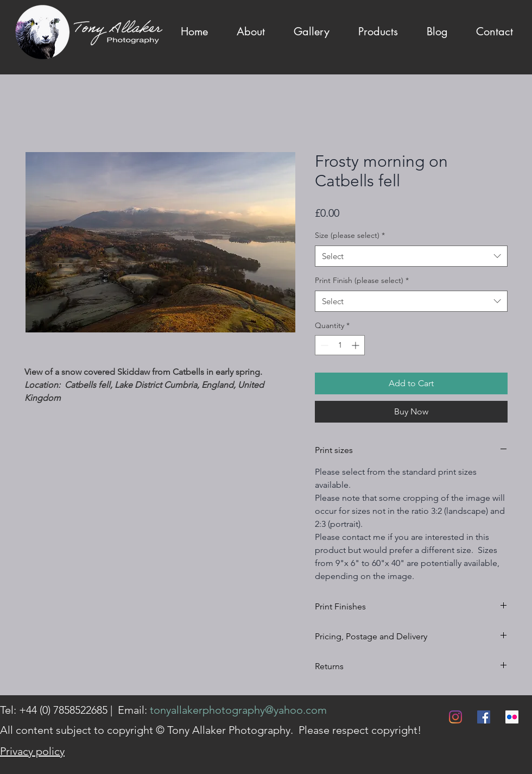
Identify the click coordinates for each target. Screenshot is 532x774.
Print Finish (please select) (362, 280)
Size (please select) (350, 235)
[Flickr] (512, 717)
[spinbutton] (340, 345)
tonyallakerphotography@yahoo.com (238, 710)
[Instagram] (455, 717)
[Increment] (356, 345)
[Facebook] (484, 717)
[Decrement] (323, 345)
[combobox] (411, 256)
